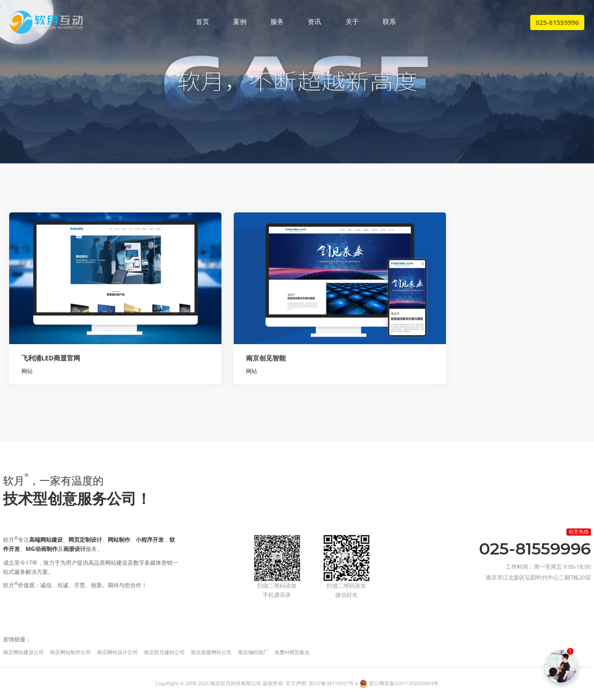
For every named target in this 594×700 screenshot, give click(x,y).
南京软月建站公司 (164, 652)
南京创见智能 (266, 358)
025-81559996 (558, 22)
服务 (277, 22)
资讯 (314, 22)
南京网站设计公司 (117, 652)
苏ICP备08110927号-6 (333, 683)
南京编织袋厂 (253, 652)
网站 (27, 371)
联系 (389, 22)
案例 (240, 22)
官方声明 (296, 683)
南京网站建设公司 (23, 652)
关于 (352, 22)
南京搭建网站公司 (211, 652)
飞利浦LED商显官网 (51, 358)
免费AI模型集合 (292, 652)
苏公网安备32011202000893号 (404, 683)
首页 (203, 22)
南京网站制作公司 (70, 652)
